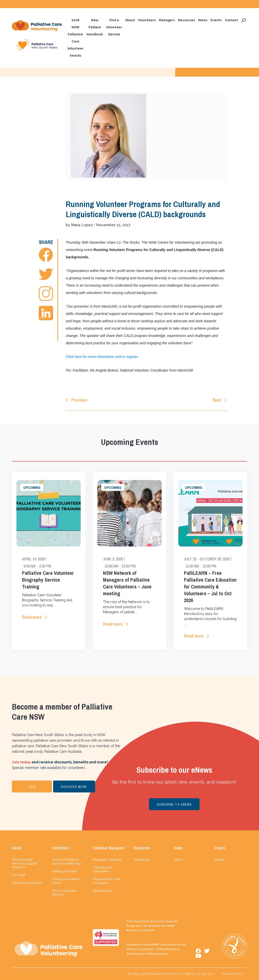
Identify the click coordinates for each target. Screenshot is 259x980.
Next (217, 400)
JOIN (32, 787)
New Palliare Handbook (95, 27)
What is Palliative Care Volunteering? (67, 861)
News (203, 20)
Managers (167, 20)
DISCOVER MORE (74, 787)
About (130, 20)
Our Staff (19, 875)
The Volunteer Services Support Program (25, 863)
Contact (231, 20)
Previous (79, 400)
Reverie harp (102, 891)
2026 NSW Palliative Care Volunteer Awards (75, 38)
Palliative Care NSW (27, 883)
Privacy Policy (233, 974)
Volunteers (147, 20)
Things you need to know (67, 881)
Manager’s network (107, 860)
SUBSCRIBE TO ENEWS (174, 805)
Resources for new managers (107, 881)
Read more (32, 617)
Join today (21, 762)
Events (216, 20)
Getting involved (65, 871)
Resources (187, 20)
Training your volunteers (103, 869)
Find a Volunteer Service (114, 27)
